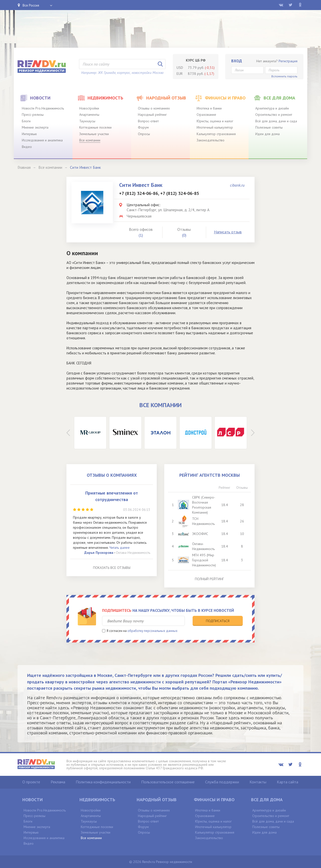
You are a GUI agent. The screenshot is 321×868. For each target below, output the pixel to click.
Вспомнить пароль (284, 76)
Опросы (144, 134)
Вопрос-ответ (148, 121)
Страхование (206, 115)
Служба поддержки (222, 782)
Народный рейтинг (152, 115)
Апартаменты (89, 115)
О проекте (31, 782)
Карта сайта (288, 782)
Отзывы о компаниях (154, 108)
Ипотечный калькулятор (215, 127)
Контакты (258, 782)
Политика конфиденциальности (103, 782)
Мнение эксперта (35, 127)
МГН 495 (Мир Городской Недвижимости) (204, 560)
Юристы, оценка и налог (215, 121)
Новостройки (89, 108)
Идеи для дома (267, 134)
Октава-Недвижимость (133, 553)
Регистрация (288, 61)
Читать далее (119, 548)
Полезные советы (269, 127)
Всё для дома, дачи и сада (276, 121)
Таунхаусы (87, 121)
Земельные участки (94, 134)
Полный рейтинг (209, 579)
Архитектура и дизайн (272, 108)
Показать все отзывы (112, 568)
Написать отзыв (228, 232)
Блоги (26, 121)
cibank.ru (237, 185)
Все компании (90, 140)
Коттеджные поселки (95, 127)
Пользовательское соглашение (168, 782)
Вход (237, 61)
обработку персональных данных (152, 631)
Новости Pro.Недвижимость (43, 108)
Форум (143, 127)
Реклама (58, 782)
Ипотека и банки (209, 108)
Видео (27, 147)
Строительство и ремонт (274, 115)
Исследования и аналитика (42, 140)
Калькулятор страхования (216, 134)
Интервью (29, 134)
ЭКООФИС (200, 534)
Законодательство (211, 140)
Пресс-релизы (33, 115)
